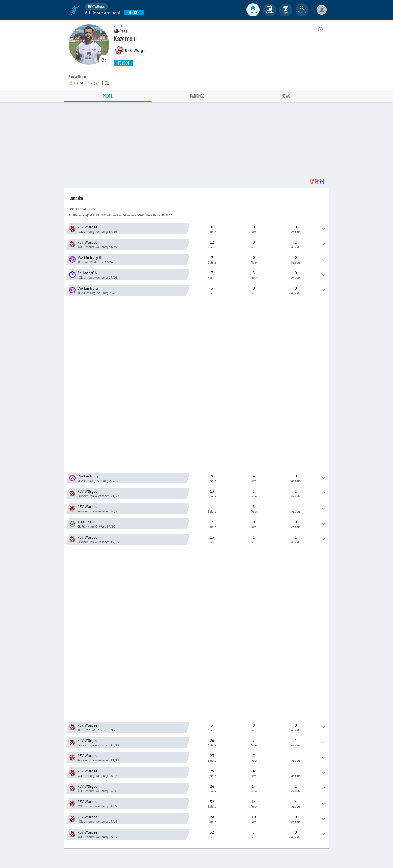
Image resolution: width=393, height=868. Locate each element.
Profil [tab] (108, 96)
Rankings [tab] (197, 96)
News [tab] (286, 96)
